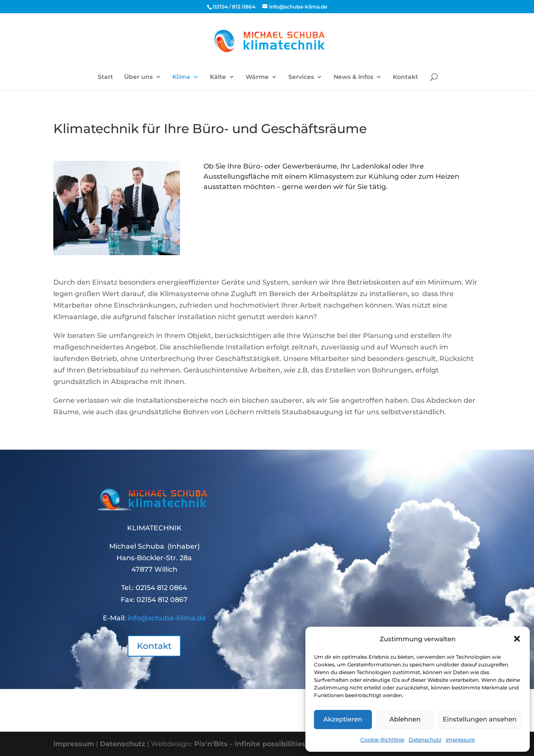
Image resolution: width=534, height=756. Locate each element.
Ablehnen (405, 719)
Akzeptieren (343, 719)
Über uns (138, 77)
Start (105, 77)
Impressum (74, 744)
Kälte (218, 77)
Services (301, 77)
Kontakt (405, 77)
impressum (460, 740)
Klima (181, 77)
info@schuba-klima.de (167, 618)
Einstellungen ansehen (480, 719)
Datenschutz (425, 740)
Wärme (257, 77)
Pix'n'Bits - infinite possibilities (250, 744)
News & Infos (353, 77)
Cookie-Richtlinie (382, 740)
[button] (517, 639)
